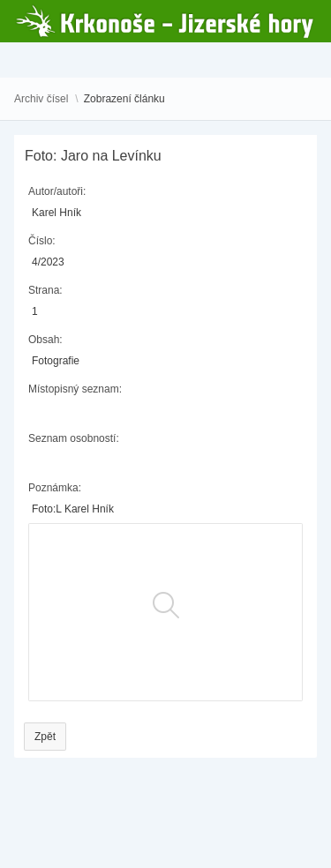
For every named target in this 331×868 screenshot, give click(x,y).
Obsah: (45, 340)
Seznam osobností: (74, 438)
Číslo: (42, 241)
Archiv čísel (41, 99)
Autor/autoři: (57, 191)
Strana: (45, 290)
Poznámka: (55, 488)
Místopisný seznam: (75, 389)
